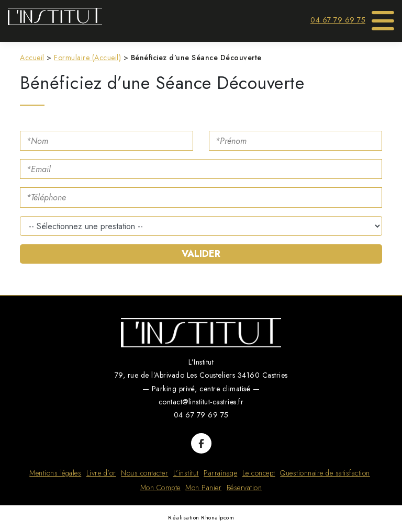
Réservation (244, 488)
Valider (201, 254)
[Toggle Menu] (383, 17)
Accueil (32, 58)
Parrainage (220, 473)
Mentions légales (55, 473)
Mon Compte (160, 488)
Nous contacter (144, 473)
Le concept (259, 473)
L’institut (186, 473)
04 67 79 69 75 (338, 20)
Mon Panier (203, 488)
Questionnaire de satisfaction (325, 473)
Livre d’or (101, 473)
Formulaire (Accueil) (87, 58)
